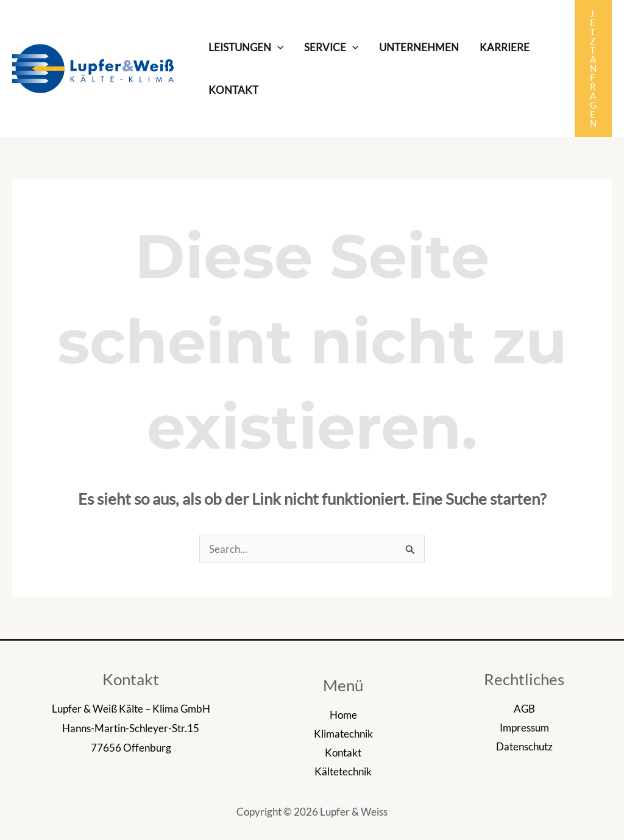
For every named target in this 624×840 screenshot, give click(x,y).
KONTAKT (233, 90)
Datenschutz (524, 746)
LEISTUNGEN (246, 48)
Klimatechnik (343, 734)
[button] (593, 69)
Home (343, 715)
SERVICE (331, 48)
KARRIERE (505, 47)
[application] (277, 48)
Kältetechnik (343, 771)
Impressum (524, 728)
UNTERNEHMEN (419, 47)
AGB (524, 709)
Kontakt (343, 753)
